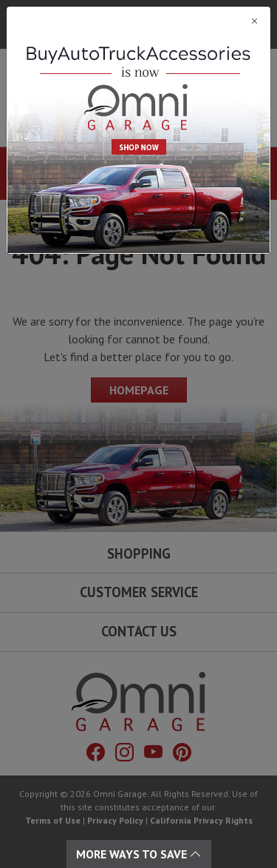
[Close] (138, 21)
